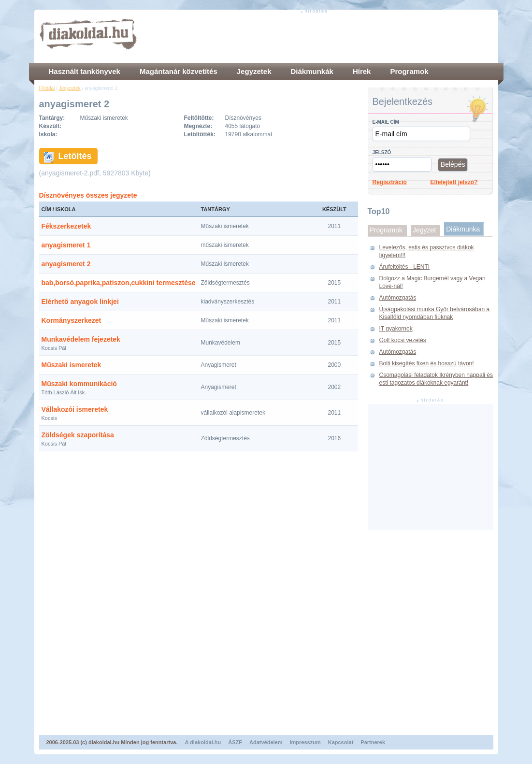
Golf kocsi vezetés (403, 340)
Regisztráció (390, 182)
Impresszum (305, 742)
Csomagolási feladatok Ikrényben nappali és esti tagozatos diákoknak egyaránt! (436, 379)
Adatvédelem (266, 742)
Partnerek (373, 742)
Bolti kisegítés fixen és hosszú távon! (427, 363)
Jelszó (382, 152)
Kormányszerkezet (72, 320)
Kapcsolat (341, 742)
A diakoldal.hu (203, 742)
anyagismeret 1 (66, 245)
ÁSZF (235, 742)
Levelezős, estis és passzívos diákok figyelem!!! (427, 251)
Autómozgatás (398, 298)
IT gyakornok (396, 329)
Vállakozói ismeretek (75, 409)
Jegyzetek (70, 88)
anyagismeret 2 (66, 264)
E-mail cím (386, 122)
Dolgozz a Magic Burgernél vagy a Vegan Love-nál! (432, 282)
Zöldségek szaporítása (78, 435)
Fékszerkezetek (66, 226)
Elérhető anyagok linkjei (80, 302)
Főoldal (47, 88)
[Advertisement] (317, 36)
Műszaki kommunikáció (79, 384)
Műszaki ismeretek (72, 365)
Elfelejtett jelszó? (454, 182)
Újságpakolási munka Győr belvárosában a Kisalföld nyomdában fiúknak (435, 313)
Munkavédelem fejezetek (81, 339)
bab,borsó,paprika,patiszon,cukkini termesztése (119, 283)
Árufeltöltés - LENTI (405, 267)
